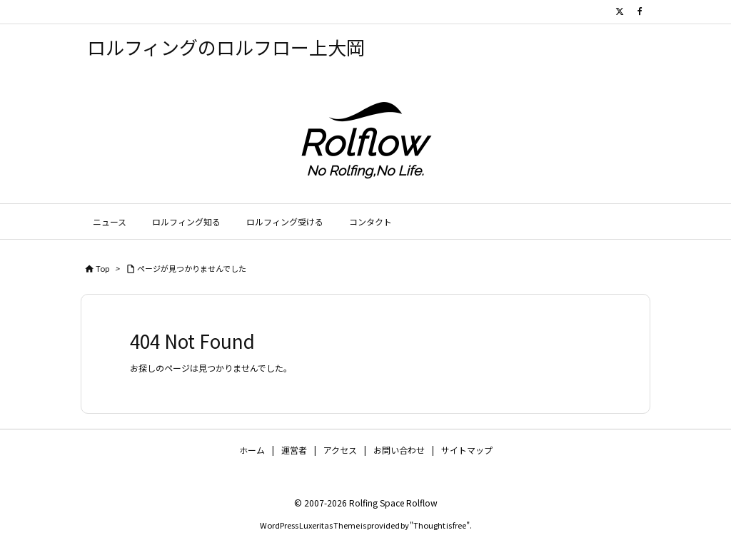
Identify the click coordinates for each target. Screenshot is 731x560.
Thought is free (440, 525)
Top (102, 268)
